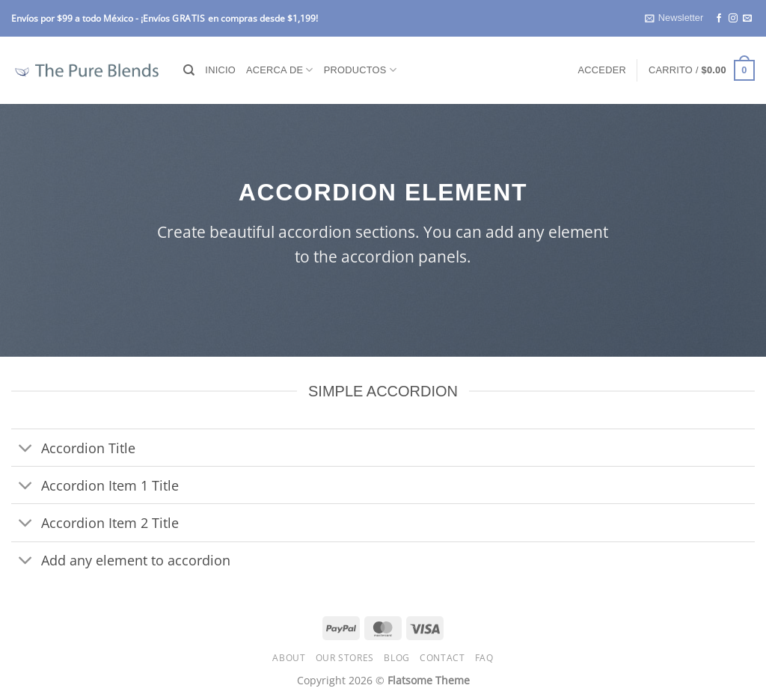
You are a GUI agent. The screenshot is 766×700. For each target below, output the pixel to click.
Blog (396, 658)
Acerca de (280, 70)
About (289, 658)
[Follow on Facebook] (719, 19)
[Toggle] (26, 449)
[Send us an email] (747, 19)
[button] (674, 18)
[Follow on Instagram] (733, 19)
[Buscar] (189, 70)
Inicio (220, 70)
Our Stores (345, 658)
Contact (442, 658)
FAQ (484, 658)
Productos (360, 70)
